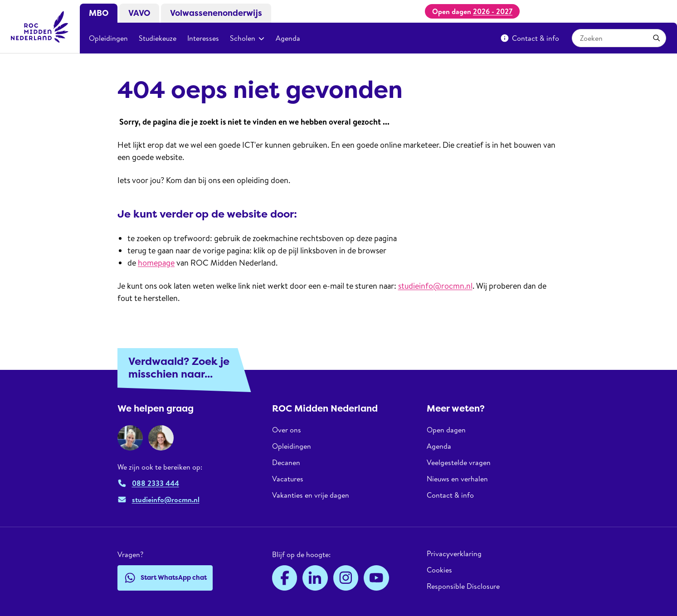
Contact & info (530, 38)
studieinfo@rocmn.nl (435, 286)
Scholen (247, 38)
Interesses (203, 38)
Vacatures (288, 479)
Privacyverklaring (454, 554)
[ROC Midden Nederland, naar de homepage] (40, 27)
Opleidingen (108, 38)
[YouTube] (376, 578)
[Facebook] (285, 578)
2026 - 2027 (493, 11)
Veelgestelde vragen (459, 462)
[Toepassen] (657, 38)
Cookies (439, 570)
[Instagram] (346, 578)
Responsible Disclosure (463, 586)
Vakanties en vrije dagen (311, 495)
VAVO (139, 13)
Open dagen (446, 430)
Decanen (286, 462)
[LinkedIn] (315, 578)
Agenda (288, 38)
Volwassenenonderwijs (216, 13)
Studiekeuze (158, 38)
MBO (99, 13)
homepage (156, 263)
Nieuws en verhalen (457, 479)
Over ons (287, 430)
